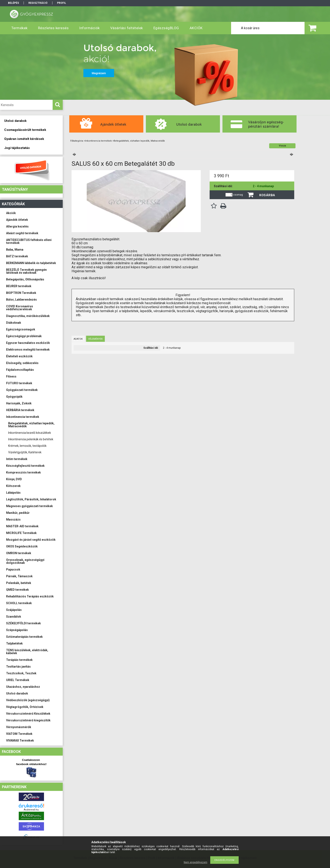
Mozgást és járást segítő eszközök (31, 540)
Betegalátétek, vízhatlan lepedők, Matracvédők (31, 425)
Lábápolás (13, 493)
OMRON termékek (19, 553)
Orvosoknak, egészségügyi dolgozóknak (25, 561)
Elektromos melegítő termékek (28, 350)
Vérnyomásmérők (19, 727)
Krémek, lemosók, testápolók (27, 446)
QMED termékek (17, 590)
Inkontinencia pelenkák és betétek (31, 439)
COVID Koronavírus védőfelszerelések (20, 308)
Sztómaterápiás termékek (24, 637)
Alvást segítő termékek (22, 233)
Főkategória (77, 141)
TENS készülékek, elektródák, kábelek (27, 652)
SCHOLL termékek (19, 603)
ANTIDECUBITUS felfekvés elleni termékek (29, 241)
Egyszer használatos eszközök (28, 343)
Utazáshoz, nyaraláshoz (23, 687)
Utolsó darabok (17, 693)
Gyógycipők (14, 397)
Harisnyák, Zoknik (19, 403)
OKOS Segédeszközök (22, 546)
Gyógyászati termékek (22, 390)
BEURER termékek (19, 286)
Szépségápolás (17, 630)
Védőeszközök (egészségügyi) (28, 700)
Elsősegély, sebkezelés (22, 363)
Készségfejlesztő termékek (25, 466)
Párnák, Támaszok (19, 576)
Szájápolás (14, 610)
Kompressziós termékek (23, 472)
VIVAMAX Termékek (20, 740)
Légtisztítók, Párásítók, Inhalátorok (31, 499)
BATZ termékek (17, 256)
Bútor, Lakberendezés (21, 300)
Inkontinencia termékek (23, 417)
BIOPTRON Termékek (21, 293)
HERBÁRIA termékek (20, 410)
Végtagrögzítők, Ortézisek (25, 707)
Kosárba (267, 195)
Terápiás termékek (19, 660)
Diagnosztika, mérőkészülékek (28, 316)
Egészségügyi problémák (24, 336)
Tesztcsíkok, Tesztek (21, 673)
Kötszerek (13, 486)
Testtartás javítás (18, 667)
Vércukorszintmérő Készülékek (28, 714)
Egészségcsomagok (21, 329)
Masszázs (13, 519)
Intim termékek (17, 459)
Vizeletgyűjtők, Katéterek (25, 452)
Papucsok (13, 569)
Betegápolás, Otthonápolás (25, 279)
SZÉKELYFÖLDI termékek (23, 623)
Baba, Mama (15, 250)
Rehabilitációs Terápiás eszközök (30, 596)
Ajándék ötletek (17, 220)
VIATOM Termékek (19, 734)
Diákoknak (14, 323)
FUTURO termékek (19, 383)
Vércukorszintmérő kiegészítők (28, 720)
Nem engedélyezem (196, 862)
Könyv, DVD (14, 479)
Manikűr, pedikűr (18, 513)
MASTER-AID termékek (22, 526)
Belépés (13, 3)
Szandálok (14, 617)
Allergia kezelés (17, 226)
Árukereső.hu (31, 810)
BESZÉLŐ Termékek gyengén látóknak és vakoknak (26, 271)
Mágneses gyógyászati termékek (29, 506)
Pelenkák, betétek (19, 583)
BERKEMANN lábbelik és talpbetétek (31, 263)
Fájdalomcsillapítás (20, 370)
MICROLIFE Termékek (21, 533)
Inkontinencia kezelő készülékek (30, 433)
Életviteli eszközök (19, 356)
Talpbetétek (14, 643)
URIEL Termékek (18, 680)
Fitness (11, 376)
